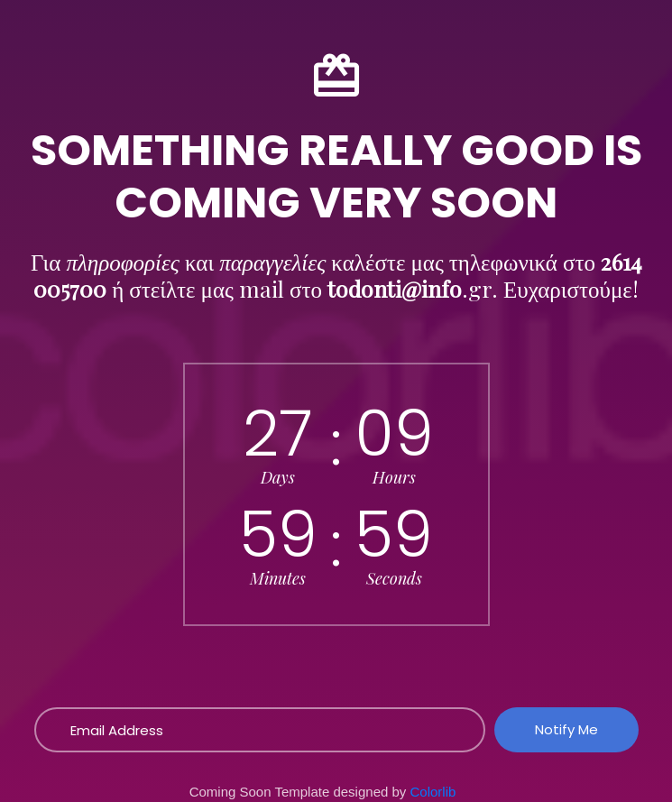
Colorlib (433, 792)
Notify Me (566, 729)
